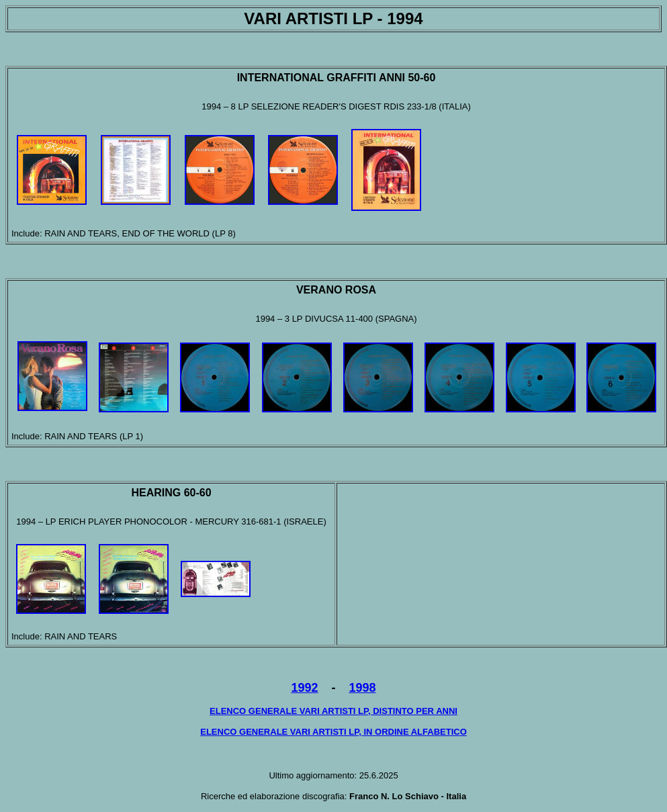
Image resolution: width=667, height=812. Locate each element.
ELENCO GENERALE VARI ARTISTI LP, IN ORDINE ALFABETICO (333, 732)
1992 (304, 688)
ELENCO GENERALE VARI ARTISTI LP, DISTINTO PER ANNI (333, 711)
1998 (363, 688)
